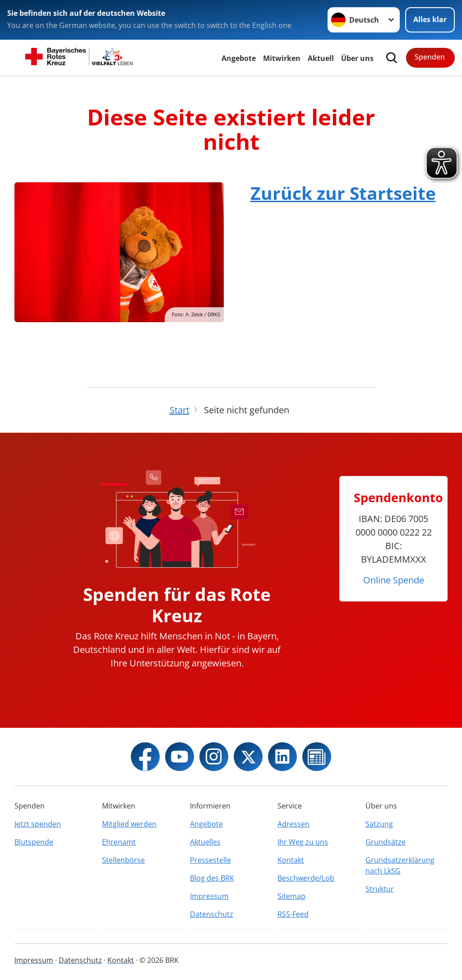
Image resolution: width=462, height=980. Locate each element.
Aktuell (321, 58)
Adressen (293, 824)
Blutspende (34, 842)
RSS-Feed (293, 914)
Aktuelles (205, 842)
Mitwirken (282, 58)
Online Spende (394, 580)
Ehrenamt (119, 842)
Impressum (209, 896)
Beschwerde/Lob (306, 878)
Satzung (379, 824)
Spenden (430, 57)
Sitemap (291, 896)
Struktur (380, 889)
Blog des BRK (212, 878)
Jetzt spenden (38, 824)
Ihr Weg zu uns (303, 842)
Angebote (239, 58)
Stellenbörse (123, 860)
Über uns (357, 58)
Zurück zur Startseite (343, 193)
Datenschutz (212, 914)
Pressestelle (210, 860)
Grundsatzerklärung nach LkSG (400, 865)
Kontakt (291, 860)
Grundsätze (386, 842)
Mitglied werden (129, 824)
